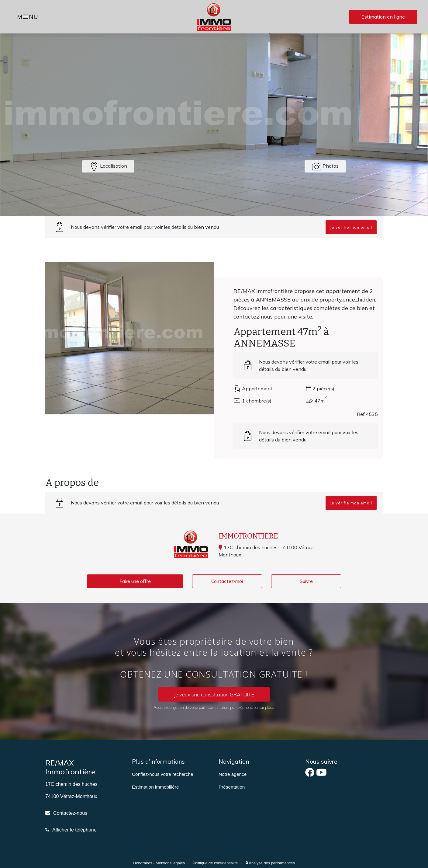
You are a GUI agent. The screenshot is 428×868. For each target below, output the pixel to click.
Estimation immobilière (155, 787)
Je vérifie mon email (351, 227)
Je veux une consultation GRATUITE (214, 695)
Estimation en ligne (383, 17)
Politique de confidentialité (215, 863)
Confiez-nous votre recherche (162, 774)
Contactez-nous (70, 813)
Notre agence (233, 774)
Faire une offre (135, 581)
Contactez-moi (227, 581)
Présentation (232, 787)
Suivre (306, 581)
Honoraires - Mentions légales (159, 863)
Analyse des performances (270, 863)
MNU (28, 17)
